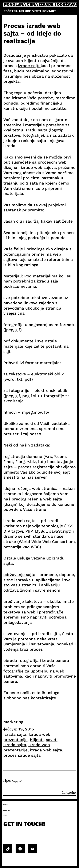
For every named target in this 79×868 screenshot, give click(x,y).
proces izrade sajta (22, 755)
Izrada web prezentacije (27, 737)
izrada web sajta (46, 750)
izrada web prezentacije (27, 747)
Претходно (13, 780)
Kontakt (49, 11)
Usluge (25, 11)
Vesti (37, 11)
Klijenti (37, 740)
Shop (5, 816)
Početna (11, 11)
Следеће (69, 792)
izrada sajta (15, 745)
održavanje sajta (19, 575)
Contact (6, 805)
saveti (52, 740)
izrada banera (56, 661)
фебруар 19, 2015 (19, 729)
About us (7, 810)
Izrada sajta (15, 734)
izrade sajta (29, 66)
